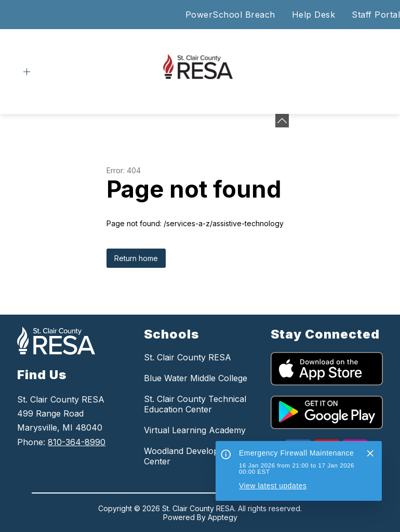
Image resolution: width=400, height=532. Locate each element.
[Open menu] (27, 72)
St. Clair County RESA (188, 357)
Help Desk (314, 15)
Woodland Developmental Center (195, 456)
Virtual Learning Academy (195, 430)
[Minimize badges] (282, 121)
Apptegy (223, 517)
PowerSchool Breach (230, 15)
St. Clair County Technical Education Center (195, 404)
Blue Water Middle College (196, 378)
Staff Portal (376, 15)
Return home (136, 258)
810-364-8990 (77, 442)
